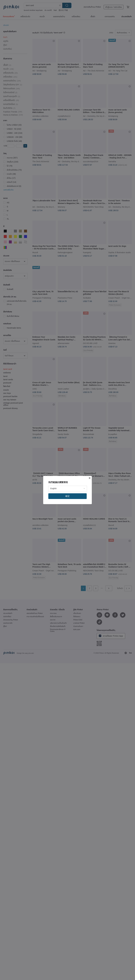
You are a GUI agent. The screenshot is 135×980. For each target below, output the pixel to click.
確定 (67, 496)
